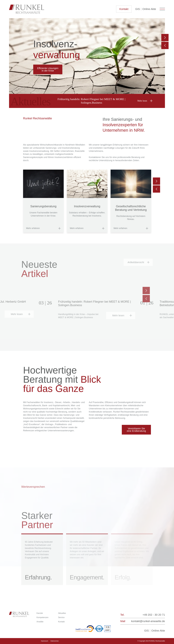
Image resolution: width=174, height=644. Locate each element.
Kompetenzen (42, 617)
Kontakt (124, 9)
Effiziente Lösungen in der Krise (48, 69)
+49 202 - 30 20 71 (154, 615)
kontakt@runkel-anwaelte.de (148, 621)
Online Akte (149, 9)
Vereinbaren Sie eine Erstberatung (136, 430)
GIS (138, 9)
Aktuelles (62, 613)
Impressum (45, 641)
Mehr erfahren (33, 228)
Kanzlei (40, 613)
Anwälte (40, 622)
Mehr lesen (142, 101)
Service (61, 617)
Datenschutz (55, 641)
